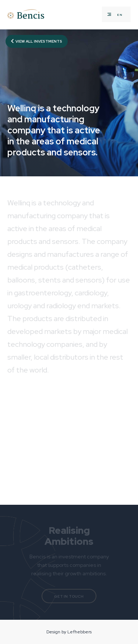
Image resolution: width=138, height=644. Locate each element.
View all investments (37, 41)
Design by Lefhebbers (69, 632)
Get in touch (69, 596)
